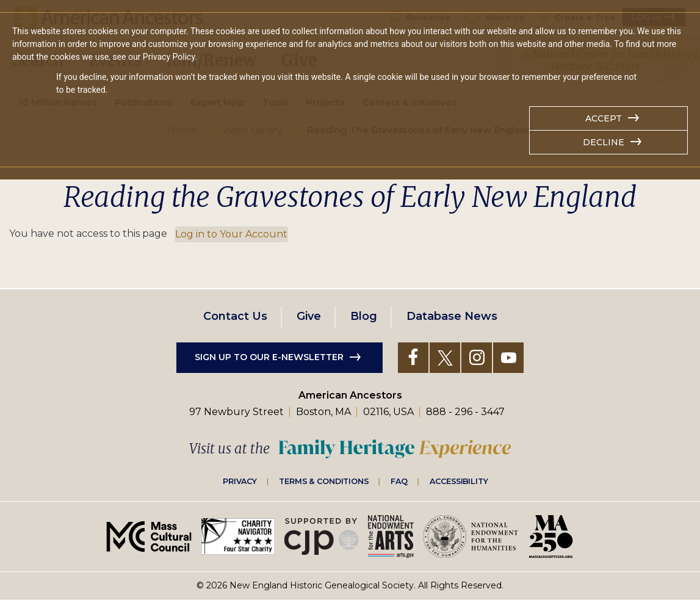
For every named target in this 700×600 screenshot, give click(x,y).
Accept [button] (604, 118)
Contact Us (235, 316)
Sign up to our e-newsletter (269, 357)
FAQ (399, 481)
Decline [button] (604, 142)
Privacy (240, 481)
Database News (452, 316)
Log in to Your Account (231, 234)
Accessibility (459, 481)
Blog (364, 316)
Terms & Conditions (324, 481)
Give (309, 316)
